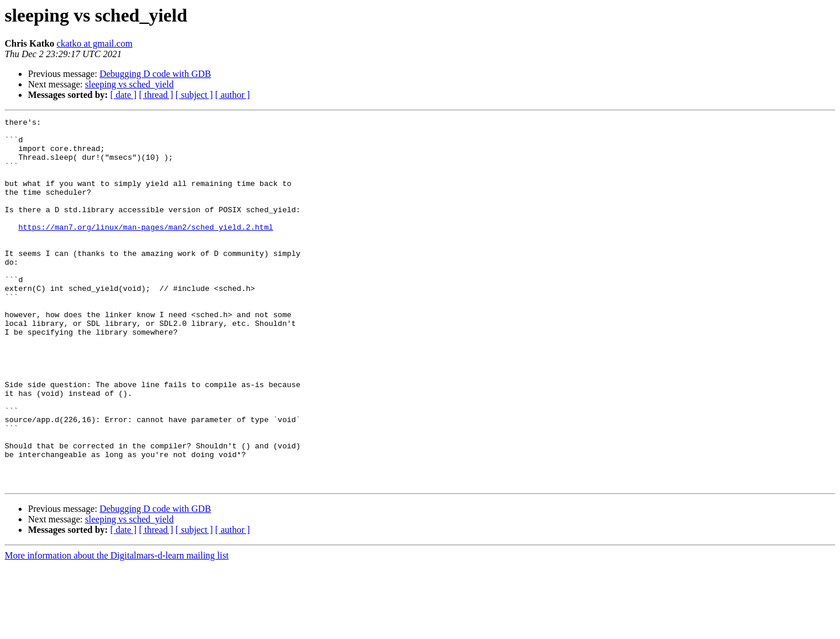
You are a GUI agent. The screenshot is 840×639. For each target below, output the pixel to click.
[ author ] (233, 95)
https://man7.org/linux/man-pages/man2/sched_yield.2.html (146, 250)
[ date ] (123, 95)
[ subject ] (194, 95)
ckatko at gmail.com (94, 43)
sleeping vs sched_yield (129, 84)
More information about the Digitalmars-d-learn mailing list (117, 629)
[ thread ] (156, 95)
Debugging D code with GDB (155, 74)
